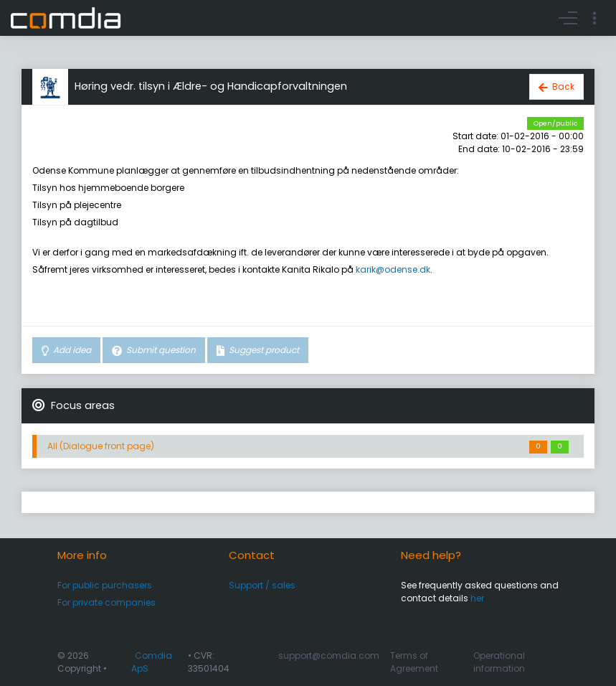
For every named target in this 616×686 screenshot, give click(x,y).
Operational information (499, 662)
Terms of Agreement (414, 662)
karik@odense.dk (393, 269)
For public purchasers (105, 585)
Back (563, 86)
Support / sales (262, 585)
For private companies (106, 602)
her (477, 598)
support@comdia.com (329, 656)
